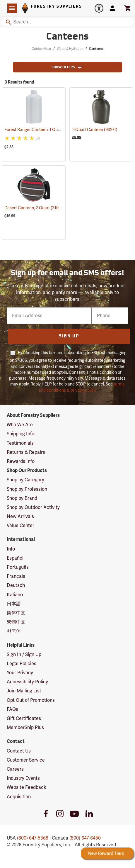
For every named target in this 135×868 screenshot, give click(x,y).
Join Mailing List (24, 691)
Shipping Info (20, 434)
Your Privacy (20, 673)
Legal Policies (22, 664)
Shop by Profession (27, 489)
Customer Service (26, 760)
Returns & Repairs (26, 452)
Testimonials (20, 443)
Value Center (20, 525)
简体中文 (16, 613)
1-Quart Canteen (95, 130)
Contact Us (19, 751)
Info (11, 549)
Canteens (96, 49)
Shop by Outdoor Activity (33, 507)
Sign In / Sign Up (24, 654)
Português (18, 567)
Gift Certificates (24, 718)
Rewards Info (21, 461)
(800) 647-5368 (33, 838)
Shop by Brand (22, 498)
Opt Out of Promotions (31, 700)
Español (15, 558)
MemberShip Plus (25, 727)
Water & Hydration (70, 49)
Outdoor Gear (41, 49)
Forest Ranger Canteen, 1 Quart (41, 130)
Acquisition (19, 797)
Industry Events (23, 778)
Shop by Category (25, 480)
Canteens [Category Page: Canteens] (67, 37)
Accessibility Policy (27, 682)
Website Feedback (27, 787)
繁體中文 (16, 622)
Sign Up (69, 336)
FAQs (12, 709)
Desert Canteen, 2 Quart (35, 208)
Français (16, 576)
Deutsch (16, 585)
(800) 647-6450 (85, 838)
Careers (15, 769)
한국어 (14, 631)
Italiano (15, 595)
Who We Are (20, 425)
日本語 (14, 604)
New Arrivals (20, 516)
